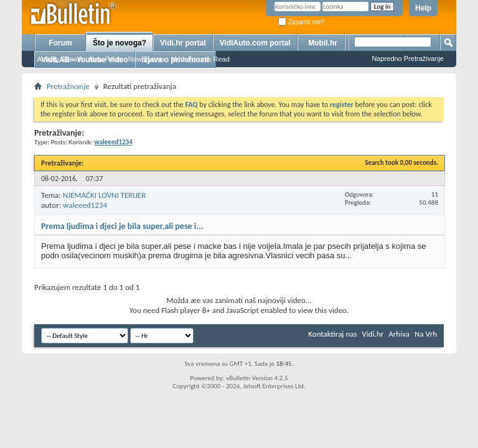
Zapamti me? (301, 22)
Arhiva (399, 334)
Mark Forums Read (200, 59)
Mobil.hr (323, 43)
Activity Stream (60, 59)
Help (423, 8)
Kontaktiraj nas (332, 334)
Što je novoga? (119, 43)
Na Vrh (426, 334)
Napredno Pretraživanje (408, 58)
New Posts (105, 59)
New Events (147, 59)
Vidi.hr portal (183, 43)
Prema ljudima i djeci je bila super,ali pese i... (122, 226)
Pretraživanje (68, 86)
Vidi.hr (373, 334)
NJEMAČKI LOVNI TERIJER (105, 195)
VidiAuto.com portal (255, 43)
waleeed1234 (85, 205)
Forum (60, 43)
